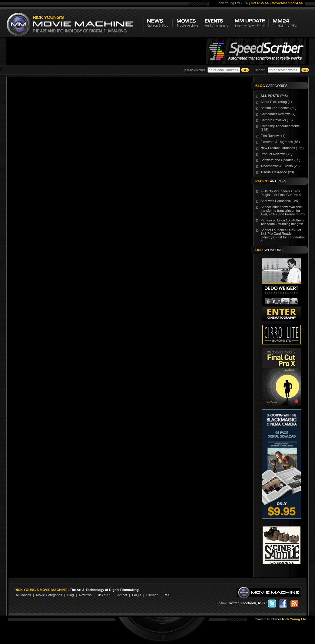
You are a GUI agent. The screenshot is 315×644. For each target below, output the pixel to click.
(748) (274, 96)
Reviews (85, 595)
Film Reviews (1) (273, 136)
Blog (71, 595)
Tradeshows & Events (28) (280, 166)
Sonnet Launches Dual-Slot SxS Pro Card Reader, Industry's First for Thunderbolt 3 (283, 235)
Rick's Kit (103, 595)
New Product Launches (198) (282, 148)
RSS (167, 595)
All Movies (23, 595)
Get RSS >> (260, 3)
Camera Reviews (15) (277, 120)
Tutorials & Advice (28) (277, 172)
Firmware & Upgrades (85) (280, 142)
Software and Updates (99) (280, 160)
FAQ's (137, 595)
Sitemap (152, 595)
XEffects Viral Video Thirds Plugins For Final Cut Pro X (281, 193)
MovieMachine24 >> (287, 3)
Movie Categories (49, 595)
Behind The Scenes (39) (278, 108)
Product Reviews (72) (276, 154)
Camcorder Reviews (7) (278, 114)
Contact (121, 595)
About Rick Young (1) (276, 102)
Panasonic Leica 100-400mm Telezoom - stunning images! (282, 222)
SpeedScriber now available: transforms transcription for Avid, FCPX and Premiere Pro (283, 211)
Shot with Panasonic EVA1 (280, 201)
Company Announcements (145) (280, 128)
